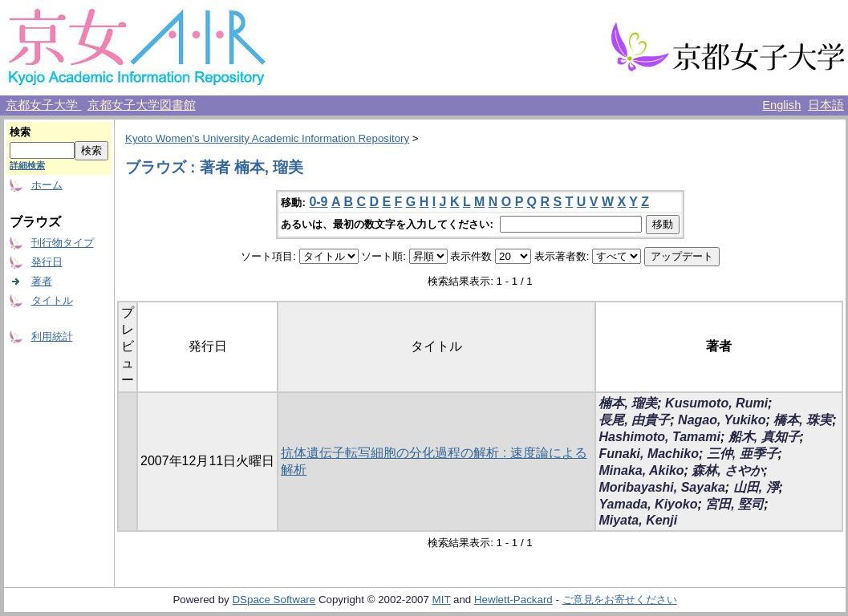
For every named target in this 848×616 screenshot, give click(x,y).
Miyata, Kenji (638, 520)
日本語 (826, 105)
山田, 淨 (756, 487)
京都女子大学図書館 (142, 105)
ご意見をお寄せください (620, 600)
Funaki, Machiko (648, 454)
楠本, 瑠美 (628, 403)
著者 (42, 281)
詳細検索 (27, 165)
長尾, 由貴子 (634, 420)
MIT (442, 600)
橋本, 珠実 (803, 420)
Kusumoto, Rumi (716, 403)
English (781, 105)
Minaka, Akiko (641, 470)
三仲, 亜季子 (743, 454)
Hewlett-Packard (513, 600)
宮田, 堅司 (734, 504)
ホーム (47, 185)
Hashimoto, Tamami (659, 437)
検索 (20, 132)
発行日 (47, 262)
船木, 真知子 (764, 437)
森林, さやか (727, 470)
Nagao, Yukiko (722, 420)
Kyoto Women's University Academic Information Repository (267, 138)
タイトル (52, 300)
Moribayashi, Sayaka (661, 487)
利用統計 (52, 336)
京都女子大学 (43, 105)
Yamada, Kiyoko (648, 504)
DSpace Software (274, 600)
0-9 (318, 202)
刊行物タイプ (63, 243)
